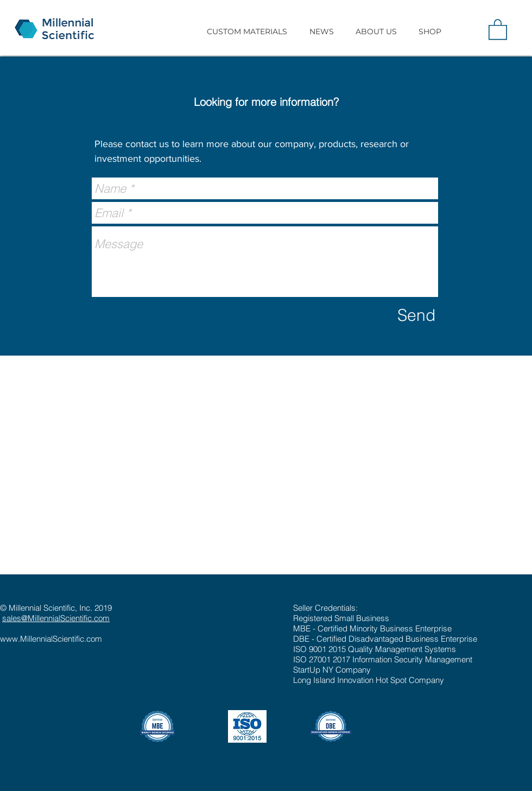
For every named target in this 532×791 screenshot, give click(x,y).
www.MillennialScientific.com (51, 639)
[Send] (416, 315)
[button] (247, 31)
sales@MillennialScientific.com (56, 618)
